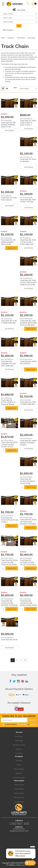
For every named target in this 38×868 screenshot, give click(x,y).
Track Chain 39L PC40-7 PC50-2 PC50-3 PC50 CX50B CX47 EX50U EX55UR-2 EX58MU (28, 244)
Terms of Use (19, 785)
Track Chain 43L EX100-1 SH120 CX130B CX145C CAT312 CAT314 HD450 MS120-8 (9, 447)
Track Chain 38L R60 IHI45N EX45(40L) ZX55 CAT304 (8, 242)
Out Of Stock (9, 130)
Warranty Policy (19, 797)
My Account (19, 736)
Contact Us (19, 753)
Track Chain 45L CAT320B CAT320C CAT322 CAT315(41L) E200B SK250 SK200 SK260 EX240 (28, 565)
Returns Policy (19, 793)
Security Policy (19, 802)
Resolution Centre (19, 745)
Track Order (19, 741)
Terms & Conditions (22, 724)
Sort (15, 88)
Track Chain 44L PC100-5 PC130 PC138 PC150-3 (9, 520)
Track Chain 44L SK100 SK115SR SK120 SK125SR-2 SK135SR (28, 522)
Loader (19, 765)
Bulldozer (19, 773)
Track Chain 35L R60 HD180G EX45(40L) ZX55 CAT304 (8, 125)
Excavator (19, 760)
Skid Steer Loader (19, 778)
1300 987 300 (19, 824)
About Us (19, 749)
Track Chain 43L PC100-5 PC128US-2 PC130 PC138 (28, 481)
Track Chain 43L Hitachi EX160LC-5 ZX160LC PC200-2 (28, 443)
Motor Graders (19, 769)
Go (19, 26)
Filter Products (8, 30)
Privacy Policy (33, 724)
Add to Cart (12, 248)
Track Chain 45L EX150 (9, 640)
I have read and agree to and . (20, 724)
